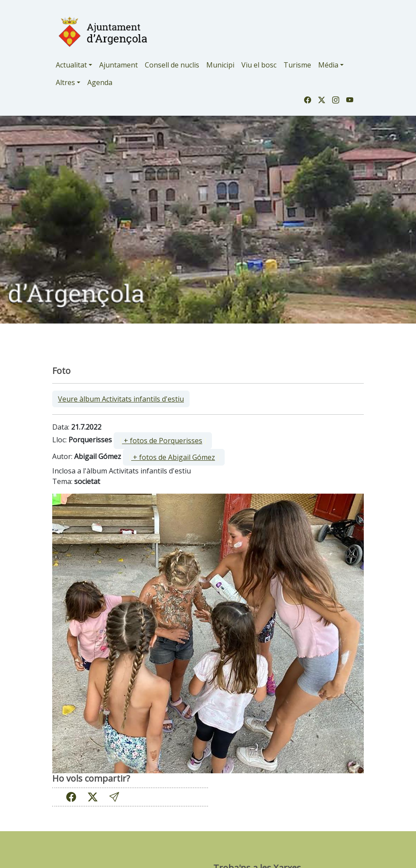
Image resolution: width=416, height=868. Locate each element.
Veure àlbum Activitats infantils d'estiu (121, 399)
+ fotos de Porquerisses (162, 441)
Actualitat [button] (71, 65)
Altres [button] (65, 82)
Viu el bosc (259, 65)
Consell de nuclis (172, 65)
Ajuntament (118, 65)
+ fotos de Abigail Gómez (173, 457)
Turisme (297, 65)
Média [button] (328, 65)
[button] (114, 797)
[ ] (163, 441)
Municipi (220, 65)
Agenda (100, 82)
